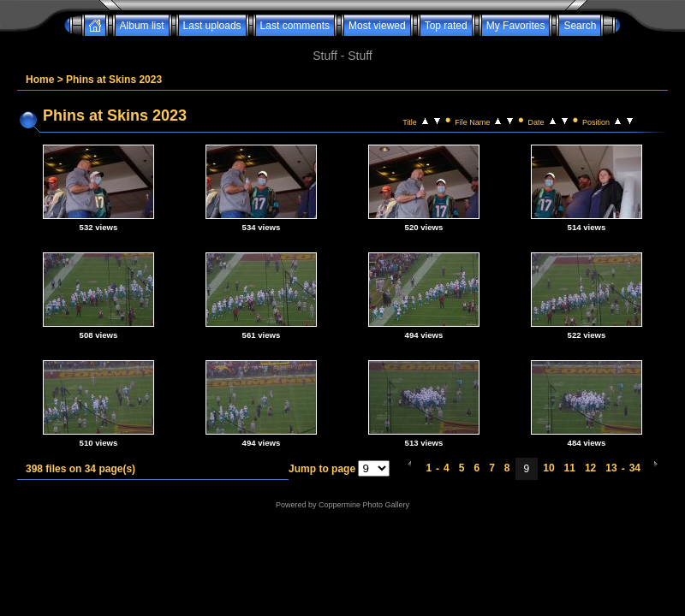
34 (635, 468)
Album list (142, 26)
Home (40, 80)
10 (548, 468)
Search (580, 26)
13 (611, 468)
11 (570, 468)
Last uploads (212, 26)
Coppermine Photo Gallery (364, 505)
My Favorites (516, 26)
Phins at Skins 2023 (114, 80)
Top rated (446, 26)
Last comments (295, 26)
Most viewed (377, 26)
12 (590, 468)
